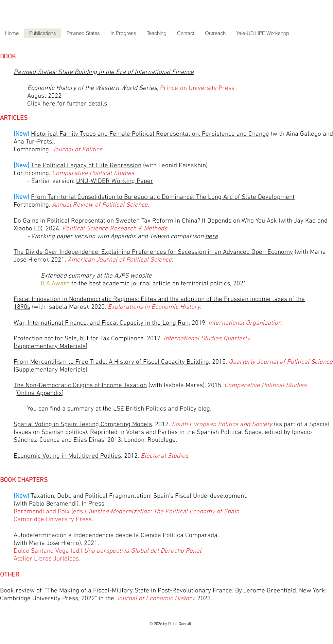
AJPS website (133, 276)
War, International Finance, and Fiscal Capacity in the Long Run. (102, 323)
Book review (17, 591)
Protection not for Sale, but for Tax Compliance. (79, 339)
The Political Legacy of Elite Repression (86, 166)
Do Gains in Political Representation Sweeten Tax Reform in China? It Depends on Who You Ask (145, 221)
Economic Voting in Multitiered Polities (67, 456)
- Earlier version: (52, 181)
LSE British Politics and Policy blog (162, 409)
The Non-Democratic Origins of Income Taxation (80, 386)
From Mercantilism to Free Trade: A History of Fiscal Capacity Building (111, 362)
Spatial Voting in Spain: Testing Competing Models (83, 425)
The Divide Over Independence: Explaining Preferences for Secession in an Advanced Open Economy (153, 252)
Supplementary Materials (50, 347)
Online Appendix (39, 393)
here (212, 237)
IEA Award (55, 284)
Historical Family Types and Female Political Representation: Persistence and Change (150, 134)
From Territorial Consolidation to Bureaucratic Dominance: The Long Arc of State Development (163, 197)
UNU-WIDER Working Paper (115, 181)
